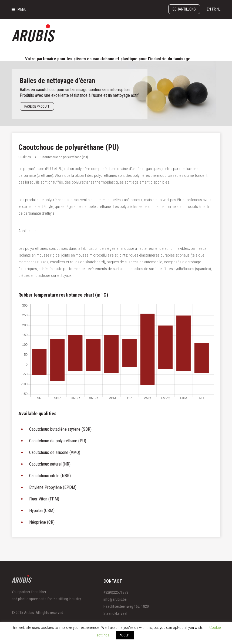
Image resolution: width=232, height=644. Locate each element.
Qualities (25, 157)
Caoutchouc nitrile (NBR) (50, 476)
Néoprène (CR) (42, 522)
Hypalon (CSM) (42, 511)
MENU (22, 9)
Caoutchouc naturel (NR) (50, 464)
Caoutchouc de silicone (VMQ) (55, 452)
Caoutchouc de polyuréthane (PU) (69, 147)
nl (218, 9)
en (209, 9)
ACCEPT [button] (125, 635)
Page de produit (37, 106)
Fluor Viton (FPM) (44, 499)
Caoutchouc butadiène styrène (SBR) (60, 429)
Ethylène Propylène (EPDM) (53, 487)
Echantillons (184, 9)
